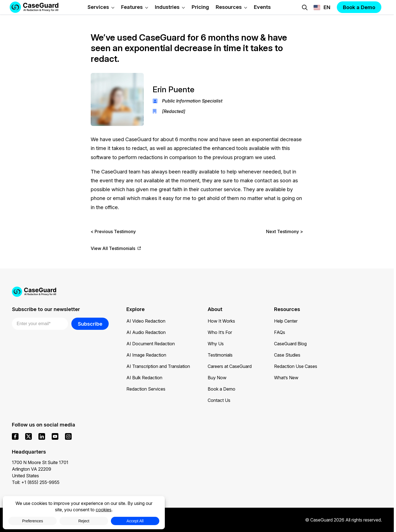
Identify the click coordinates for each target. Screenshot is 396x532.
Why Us (216, 344)
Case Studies (287, 355)
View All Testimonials (116, 248)
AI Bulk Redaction (144, 378)
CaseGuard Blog (290, 344)
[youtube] (55, 436)
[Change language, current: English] (322, 7)
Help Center (286, 321)
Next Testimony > (285, 231)
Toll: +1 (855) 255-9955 (36, 482)
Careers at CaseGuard (230, 366)
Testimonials (220, 355)
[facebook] (15, 436)
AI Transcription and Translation (158, 366)
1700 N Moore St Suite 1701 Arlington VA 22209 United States (40, 469)
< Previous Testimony (113, 231)
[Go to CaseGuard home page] (197, 292)
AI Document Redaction (151, 344)
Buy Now (217, 378)
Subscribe (90, 324)
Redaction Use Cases (296, 366)
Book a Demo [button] (359, 7)
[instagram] (68, 436)
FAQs (280, 332)
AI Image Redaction (146, 355)
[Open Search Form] (305, 7)
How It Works (221, 321)
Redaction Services (146, 389)
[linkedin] (42, 436)
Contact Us (219, 400)
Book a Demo (222, 389)
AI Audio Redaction (146, 332)
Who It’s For (220, 332)
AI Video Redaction (146, 321)
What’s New (286, 378)
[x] (28, 436)
